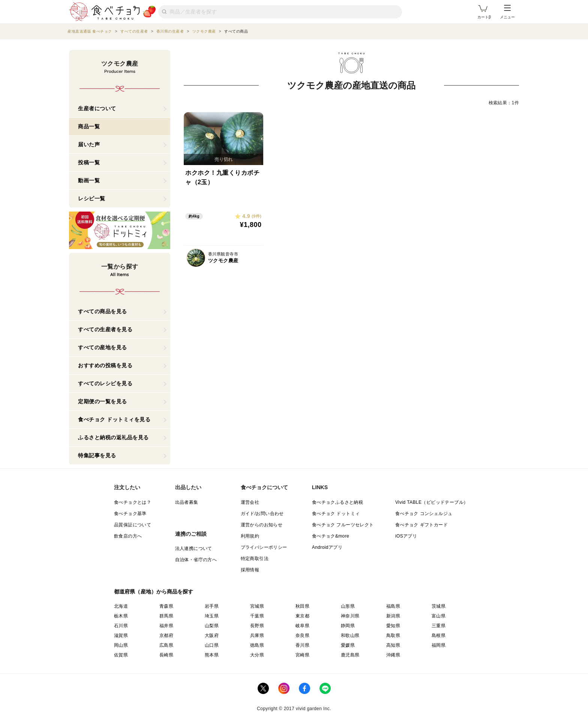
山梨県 (212, 626)
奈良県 (302, 635)
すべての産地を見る (103, 347)
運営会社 (250, 502)
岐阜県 (302, 626)
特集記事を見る (97, 455)
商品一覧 (89, 126)
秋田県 (302, 606)
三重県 (439, 626)
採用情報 (250, 570)
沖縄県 (393, 655)
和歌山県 (350, 635)
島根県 (439, 635)
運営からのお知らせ (262, 525)
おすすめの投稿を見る (105, 365)
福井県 (166, 626)
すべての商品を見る (103, 311)
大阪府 (212, 635)
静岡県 (348, 626)
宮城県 (257, 606)
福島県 (393, 606)
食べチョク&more (331, 536)
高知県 (393, 645)
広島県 (166, 645)
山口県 (212, 645)
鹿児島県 (350, 655)
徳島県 (257, 645)
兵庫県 (257, 635)
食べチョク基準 (130, 514)
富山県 (439, 616)
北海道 (121, 606)
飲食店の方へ (128, 536)
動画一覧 (89, 180)
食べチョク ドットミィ (336, 514)
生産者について (97, 108)
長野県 (257, 626)
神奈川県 (350, 616)
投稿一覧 (89, 162)
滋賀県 (121, 635)
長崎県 (166, 655)
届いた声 (89, 144)
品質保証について (133, 525)
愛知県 (393, 626)
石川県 (121, 626)
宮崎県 (302, 655)
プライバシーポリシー (264, 547)
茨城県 (439, 606)
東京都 (302, 616)
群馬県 (166, 616)
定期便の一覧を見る (103, 401)
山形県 (348, 606)
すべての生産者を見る (105, 329)
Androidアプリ (327, 547)
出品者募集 (187, 502)
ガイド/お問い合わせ (262, 514)
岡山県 (121, 645)
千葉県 (257, 616)
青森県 (166, 606)
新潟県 (393, 616)
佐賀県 (121, 655)
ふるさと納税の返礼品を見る (113, 437)
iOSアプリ (406, 536)
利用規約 (250, 536)
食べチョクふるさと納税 (337, 502)
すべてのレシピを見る (105, 383)
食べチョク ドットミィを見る (114, 419)
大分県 (257, 655)
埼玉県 (212, 616)
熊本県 (212, 655)
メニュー (507, 12)
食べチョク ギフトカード (421, 525)
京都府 (166, 635)
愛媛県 (348, 645)
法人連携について (194, 548)
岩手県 (212, 606)
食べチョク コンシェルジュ (424, 514)
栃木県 (121, 616)
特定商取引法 (255, 559)
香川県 (302, 645)
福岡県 (439, 645)
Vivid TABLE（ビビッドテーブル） (432, 502)
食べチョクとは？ (133, 502)
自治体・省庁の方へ (196, 560)
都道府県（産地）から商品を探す (154, 592)
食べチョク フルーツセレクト (343, 525)
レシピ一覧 (92, 198)
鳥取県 (393, 635)
